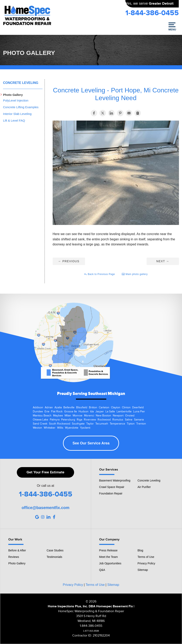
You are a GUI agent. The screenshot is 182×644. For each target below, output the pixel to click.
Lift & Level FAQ (14, 120)
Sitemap (143, 570)
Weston (37, 428)
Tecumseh (102, 424)
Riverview (90, 420)
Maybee (58, 416)
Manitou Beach (42, 416)
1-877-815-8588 (91, 631)
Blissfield (82, 408)
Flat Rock (57, 412)
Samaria (139, 420)
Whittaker (50, 428)
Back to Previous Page (100, 274)
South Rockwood (60, 424)
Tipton (131, 424)
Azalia (58, 408)
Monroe (78, 416)
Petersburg (68, 420)
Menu (172, 27)
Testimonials (54, 557)
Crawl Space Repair (112, 487)
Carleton (104, 408)
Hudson (84, 412)
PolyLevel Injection (16, 100)
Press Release (108, 550)
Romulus (118, 420)
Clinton (126, 408)
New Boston (103, 416)
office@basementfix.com (46, 508)
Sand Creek (40, 424)
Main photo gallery (135, 274)
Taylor (90, 424)
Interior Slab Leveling (17, 114)
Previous (69, 261)
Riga (79, 420)
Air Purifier (144, 487)
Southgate (78, 424)
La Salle (110, 412)
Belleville (69, 408)
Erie (47, 412)
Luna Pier (139, 412)
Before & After (17, 550)
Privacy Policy (146, 563)
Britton (93, 408)
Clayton (116, 408)
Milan (68, 416)
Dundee (38, 412)
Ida (92, 412)
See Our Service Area (91, 443)
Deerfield (138, 408)
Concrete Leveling (21, 83)
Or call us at (45, 486)
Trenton (141, 424)
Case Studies (55, 550)
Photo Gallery (13, 95)
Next (163, 261)
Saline (129, 420)
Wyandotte (72, 428)
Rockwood (104, 420)
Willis (60, 428)
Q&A (102, 570)
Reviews (14, 557)
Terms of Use (146, 557)
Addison (38, 408)
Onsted (130, 416)
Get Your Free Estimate (45, 472)
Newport (118, 416)
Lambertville (124, 412)
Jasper (100, 412)
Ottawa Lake (40, 420)
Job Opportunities (110, 563)
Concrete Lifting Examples (21, 107)
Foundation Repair (111, 493)
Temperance (117, 424)
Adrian (49, 408)
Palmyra (55, 420)
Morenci (89, 416)
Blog (140, 550)
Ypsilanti (85, 428)
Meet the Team (109, 557)
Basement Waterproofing (115, 480)
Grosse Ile (71, 412)
